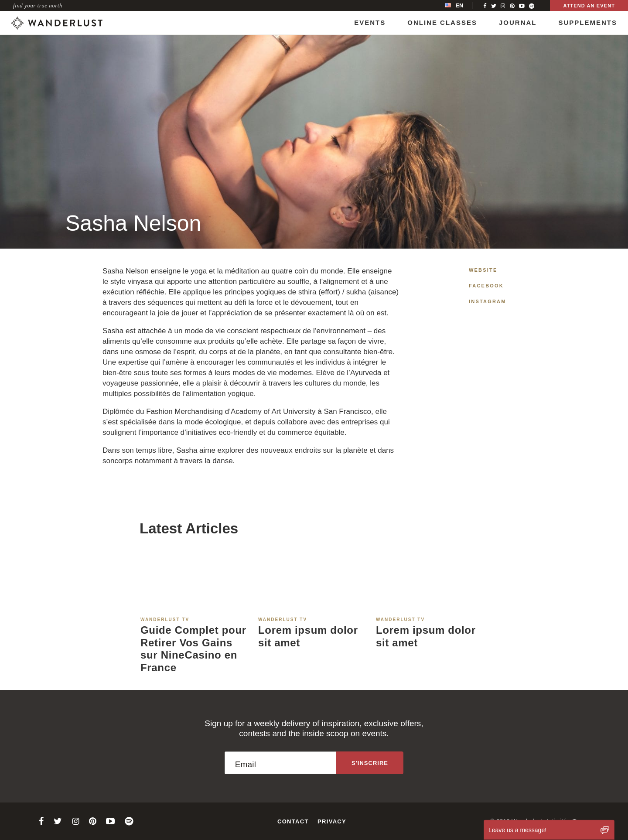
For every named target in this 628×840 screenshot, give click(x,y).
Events (370, 22)
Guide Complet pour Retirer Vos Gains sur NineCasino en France (193, 649)
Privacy (332, 821)
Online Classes (442, 22)
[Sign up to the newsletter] (370, 763)
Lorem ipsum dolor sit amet (308, 636)
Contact (293, 821)
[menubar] (463, 5)
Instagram (488, 301)
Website (483, 270)
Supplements (588, 22)
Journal (518, 22)
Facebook (486, 286)
